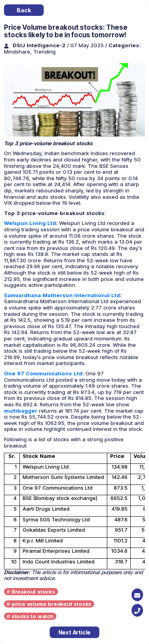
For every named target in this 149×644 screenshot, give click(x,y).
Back (24, 10)
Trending (45, 52)
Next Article (75, 632)
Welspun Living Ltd (30, 223)
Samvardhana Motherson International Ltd (62, 295)
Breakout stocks (33, 592)
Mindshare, (19, 52)
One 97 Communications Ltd (43, 373)
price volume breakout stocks (51, 604)
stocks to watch (33, 616)
